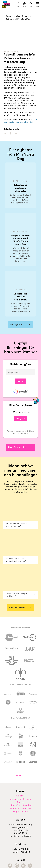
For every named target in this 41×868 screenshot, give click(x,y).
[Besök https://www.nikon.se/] (33, 762)
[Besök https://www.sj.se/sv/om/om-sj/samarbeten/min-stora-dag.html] (12, 660)
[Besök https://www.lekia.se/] (20, 694)
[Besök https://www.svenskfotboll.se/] (20, 753)
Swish (16, 852)
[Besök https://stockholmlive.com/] (8, 745)
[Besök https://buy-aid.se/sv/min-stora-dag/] (20, 727)
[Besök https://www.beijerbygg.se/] (20, 762)
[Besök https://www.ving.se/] (8, 762)
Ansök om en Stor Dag (21, 799)
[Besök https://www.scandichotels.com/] (20, 702)
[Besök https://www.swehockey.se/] (33, 753)
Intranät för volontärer (21, 808)
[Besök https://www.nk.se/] (33, 745)
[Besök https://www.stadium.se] (21, 711)
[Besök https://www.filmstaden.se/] (33, 727)
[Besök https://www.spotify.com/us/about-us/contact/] (8, 753)
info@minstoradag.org (20, 836)
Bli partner (20, 775)
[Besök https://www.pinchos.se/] (8, 702)
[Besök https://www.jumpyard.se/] (20, 736)
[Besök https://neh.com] (21, 745)
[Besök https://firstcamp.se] (33, 694)
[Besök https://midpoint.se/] (20, 770)
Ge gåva (20, 418)
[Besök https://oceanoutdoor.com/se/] (20, 674)
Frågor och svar (20, 812)
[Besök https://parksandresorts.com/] (12, 649)
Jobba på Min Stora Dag (21, 805)
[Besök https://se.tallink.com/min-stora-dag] (33, 702)
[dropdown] (20, 18)
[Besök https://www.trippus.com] (8, 727)
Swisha (20, 381)
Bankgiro (16, 849)
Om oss (20, 802)
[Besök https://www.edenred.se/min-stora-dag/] (12, 637)
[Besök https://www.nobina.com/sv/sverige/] (29, 637)
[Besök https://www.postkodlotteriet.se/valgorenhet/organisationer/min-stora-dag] (29, 660)
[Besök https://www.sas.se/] (29, 648)
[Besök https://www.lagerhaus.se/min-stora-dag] (8, 694)
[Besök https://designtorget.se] (8, 736)
